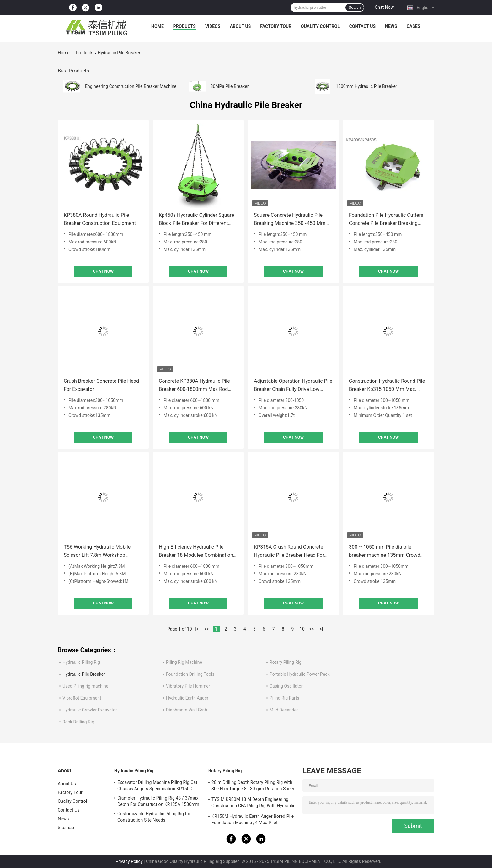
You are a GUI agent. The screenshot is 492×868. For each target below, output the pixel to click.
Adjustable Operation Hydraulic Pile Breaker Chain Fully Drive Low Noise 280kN (293, 386)
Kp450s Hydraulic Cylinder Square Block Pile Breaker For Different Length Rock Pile (196, 220)
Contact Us (362, 26)
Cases (414, 26)
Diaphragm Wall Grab (187, 710)
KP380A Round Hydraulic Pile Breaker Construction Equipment (100, 219)
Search (355, 8)
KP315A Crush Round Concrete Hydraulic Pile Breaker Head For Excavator (289, 552)
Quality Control (320, 26)
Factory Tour (276, 26)
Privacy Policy (129, 861)
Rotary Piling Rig (286, 662)
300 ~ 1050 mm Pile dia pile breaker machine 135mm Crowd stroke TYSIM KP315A (385, 552)
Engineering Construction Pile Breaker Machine (131, 86)
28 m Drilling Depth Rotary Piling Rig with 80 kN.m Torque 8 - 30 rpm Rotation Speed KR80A (253, 786)
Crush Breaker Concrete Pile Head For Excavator (101, 385)
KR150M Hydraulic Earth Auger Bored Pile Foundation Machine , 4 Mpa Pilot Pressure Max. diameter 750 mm (253, 820)
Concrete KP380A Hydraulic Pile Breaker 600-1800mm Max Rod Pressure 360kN (194, 386)
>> (312, 629)
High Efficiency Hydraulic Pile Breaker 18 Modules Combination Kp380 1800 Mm (196, 552)
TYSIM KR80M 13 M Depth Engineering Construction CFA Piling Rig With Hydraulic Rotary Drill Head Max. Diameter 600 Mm (254, 803)
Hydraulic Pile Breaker (84, 674)
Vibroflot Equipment (82, 698)
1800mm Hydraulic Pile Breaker (366, 86)
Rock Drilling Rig (78, 722)
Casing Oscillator (286, 686)
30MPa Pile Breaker (230, 86)
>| (321, 629)
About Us (240, 26)
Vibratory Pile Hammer (188, 686)
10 (302, 629)
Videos (213, 26)
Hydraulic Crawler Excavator (90, 710)
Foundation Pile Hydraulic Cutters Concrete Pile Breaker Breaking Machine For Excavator (386, 220)
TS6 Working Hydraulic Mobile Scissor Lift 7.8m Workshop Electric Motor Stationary (97, 552)
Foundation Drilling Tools (190, 674)
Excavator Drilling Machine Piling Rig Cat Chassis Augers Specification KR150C (157, 785)
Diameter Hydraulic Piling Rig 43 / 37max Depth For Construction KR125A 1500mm (158, 801)
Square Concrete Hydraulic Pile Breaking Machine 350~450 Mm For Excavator (290, 220)
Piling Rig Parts (284, 698)
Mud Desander (284, 710)
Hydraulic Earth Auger (187, 698)
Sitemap (66, 828)
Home (158, 26)
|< (197, 629)
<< (206, 629)
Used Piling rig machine (85, 686)
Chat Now (384, 7)
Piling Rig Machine (184, 662)
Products (184, 26)
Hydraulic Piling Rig (81, 662)
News (391, 26)
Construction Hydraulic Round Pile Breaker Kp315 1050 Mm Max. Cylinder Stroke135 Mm (387, 386)
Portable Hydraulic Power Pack (300, 674)
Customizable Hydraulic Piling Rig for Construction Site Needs (154, 817)
